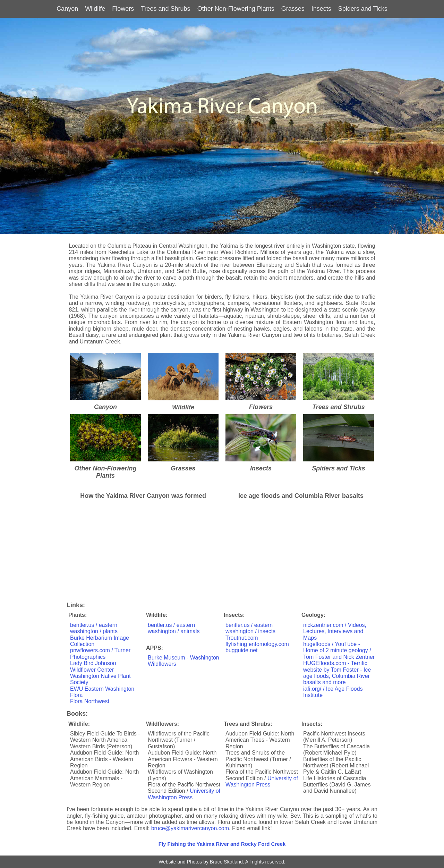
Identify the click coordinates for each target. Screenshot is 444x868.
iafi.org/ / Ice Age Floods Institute (333, 692)
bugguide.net (242, 650)
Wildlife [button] (95, 9)
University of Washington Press (184, 794)
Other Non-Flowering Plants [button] (236, 9)
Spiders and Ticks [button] (363, 9)
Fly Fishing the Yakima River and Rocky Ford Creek (222, 844)
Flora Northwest (90, 701)
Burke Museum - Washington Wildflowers (183, 661)
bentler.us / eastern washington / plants (94, 628)
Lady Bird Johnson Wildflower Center (93, 666)
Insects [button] (321, 9)
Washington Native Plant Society (100, 679)
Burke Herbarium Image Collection (100, 641)
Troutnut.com (242, 638)
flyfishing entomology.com (257, 644)
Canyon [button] (67, 9)
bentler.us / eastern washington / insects (250, 628)
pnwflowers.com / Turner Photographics (100, 653)
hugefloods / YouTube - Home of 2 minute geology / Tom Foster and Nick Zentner (339, 650)
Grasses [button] (293, 9)
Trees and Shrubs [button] (165, 9)
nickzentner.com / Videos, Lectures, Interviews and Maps (335, 631)
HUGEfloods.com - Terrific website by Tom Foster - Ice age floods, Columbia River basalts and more (337, 673)
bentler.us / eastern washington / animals (174, 628)
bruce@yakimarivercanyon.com (190, 828)
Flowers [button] (123, 9)
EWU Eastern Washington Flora (102, 692)
